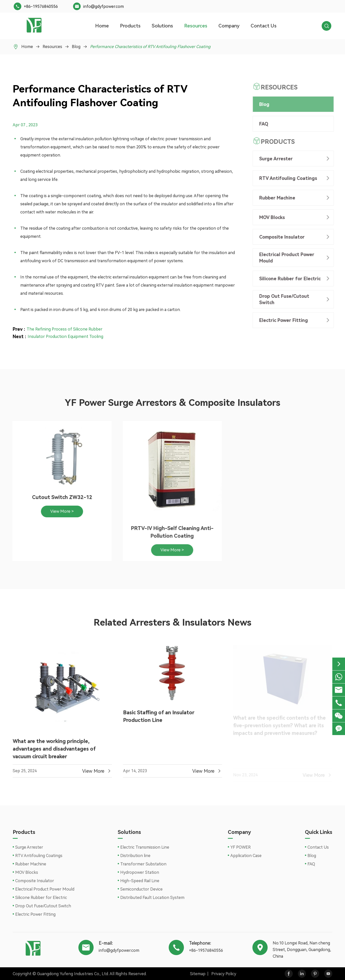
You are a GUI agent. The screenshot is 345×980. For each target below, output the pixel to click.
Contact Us (264, 26)
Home (102, 26)
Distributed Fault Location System (152, 898)
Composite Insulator (280, 237)
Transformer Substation (143, 864)
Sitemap (198, 974)
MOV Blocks (271, 217)
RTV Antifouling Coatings (287, 178)
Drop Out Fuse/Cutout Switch (283, 299)
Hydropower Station (140, 872)
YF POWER (240, 847)
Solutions (162, 26)
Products (130, 26)
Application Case (246, 856)
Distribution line (135, 856)
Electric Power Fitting (282, 320)
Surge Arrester (274, 159)
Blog (76, 47)
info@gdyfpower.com (103, 6)
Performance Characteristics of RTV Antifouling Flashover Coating (150, 47)
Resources (196, 26)
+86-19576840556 (41, 6)
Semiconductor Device (141, 889)
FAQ (262, 124)
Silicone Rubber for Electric (288, 279)
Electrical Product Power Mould (285, 258)
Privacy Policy (224, 974)
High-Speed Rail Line (140, 881)
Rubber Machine (276, 198)
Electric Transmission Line (145, 847)
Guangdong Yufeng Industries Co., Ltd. (73, 974)
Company (229, 26)
